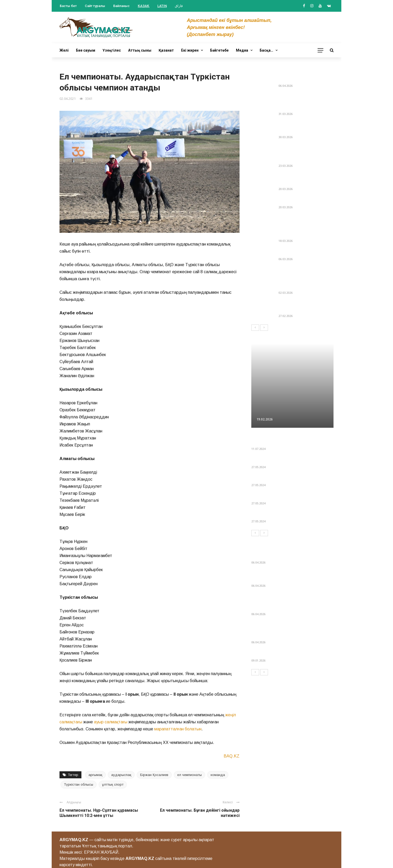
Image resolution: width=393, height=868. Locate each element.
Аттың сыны (140, 50)
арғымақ (95, 775)
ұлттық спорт (113, 784)
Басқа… (266, 50)
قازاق (179, 6)
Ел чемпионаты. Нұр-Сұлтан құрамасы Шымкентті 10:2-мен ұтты (99, 813)
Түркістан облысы (79, 784)
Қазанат (166, 50)
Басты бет (68, 6)
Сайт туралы (95, 6)
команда (218, 775)
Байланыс (121, 6)
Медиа (242, 50)
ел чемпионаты (189, 775)
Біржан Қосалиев (154, 775)
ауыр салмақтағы (111, 722)
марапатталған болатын (178, 729)
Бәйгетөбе (219, 50)
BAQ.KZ (232, 756)
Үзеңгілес (112, 50)
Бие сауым (86, 50)
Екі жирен (190, 50)
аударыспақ (121, 775)
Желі (64, 50)
